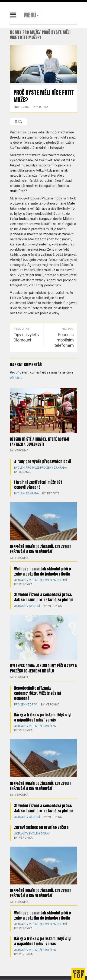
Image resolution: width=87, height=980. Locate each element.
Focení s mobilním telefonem (64, 340)
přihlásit (16, 377)
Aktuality (21, 580)
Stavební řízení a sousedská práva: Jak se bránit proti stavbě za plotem (44, 597)
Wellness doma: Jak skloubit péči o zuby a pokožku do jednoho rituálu (43, 571)
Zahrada (60, 468)
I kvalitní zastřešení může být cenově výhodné (38, 485)
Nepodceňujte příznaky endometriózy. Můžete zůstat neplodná (38, 693)
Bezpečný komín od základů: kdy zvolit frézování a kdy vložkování (40, 549)
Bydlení (20, 468)
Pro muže (33, 468)
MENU (30, 15)
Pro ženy (47, 468)
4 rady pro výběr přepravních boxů (43, 461)
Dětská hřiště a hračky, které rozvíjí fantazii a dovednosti (39, 442)
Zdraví (62, 580)
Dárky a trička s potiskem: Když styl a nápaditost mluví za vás (43, 717)
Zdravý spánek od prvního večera (41, 827)
